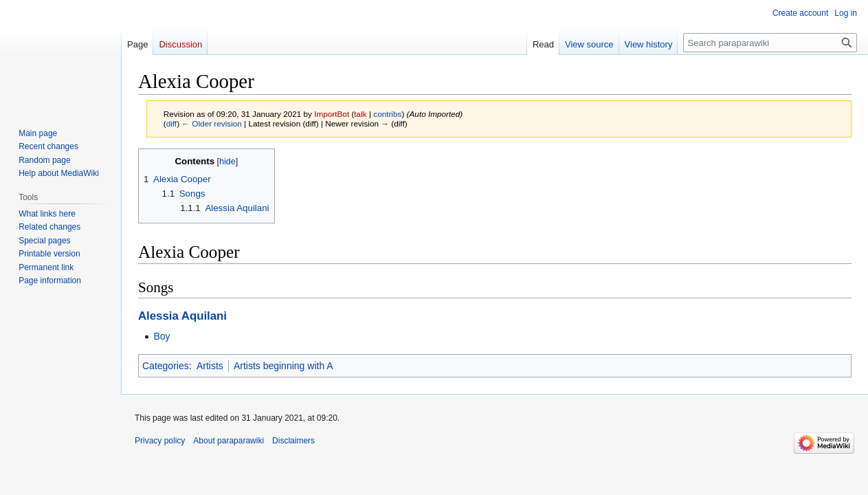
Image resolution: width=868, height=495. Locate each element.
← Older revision (212, 123)
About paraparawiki (229, 441)
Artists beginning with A (283, 366)
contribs (387, 114)
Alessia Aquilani (182, 316)
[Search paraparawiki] (770, 43)
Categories (166, 366)
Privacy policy (160, 441)
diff (171, 123)
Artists (210, 366)
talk (360, 114)
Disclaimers (293, 441)
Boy (162, 336)
